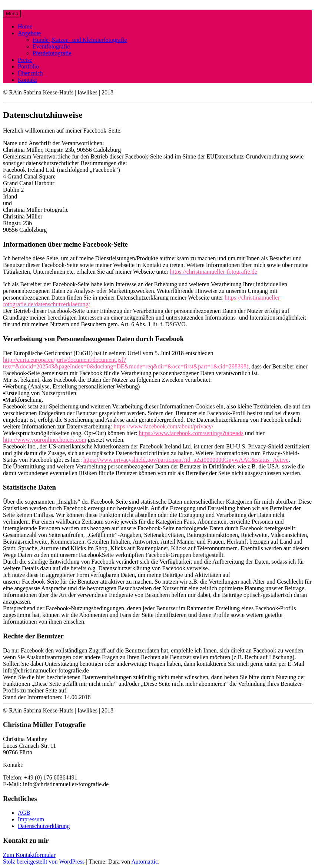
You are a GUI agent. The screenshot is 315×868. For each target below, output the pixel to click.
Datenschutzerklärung (44, 826)
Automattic (145, 862)
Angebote (29, 33)
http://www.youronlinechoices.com (45, 440)
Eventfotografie (51, 46)
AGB (24, 813)
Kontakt (27, 80)
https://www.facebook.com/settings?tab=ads (191, 433)
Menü (12, 14)
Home (25, 26)
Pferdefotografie (52, 53)
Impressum (31, 819)
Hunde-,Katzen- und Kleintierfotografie (80, 40)
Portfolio (28, 66)
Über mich (30, 73)
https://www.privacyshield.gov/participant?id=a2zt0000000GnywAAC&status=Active (186, 460)
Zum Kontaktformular (29, 855)
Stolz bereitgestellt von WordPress (44, 862)
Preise (25, 60)
